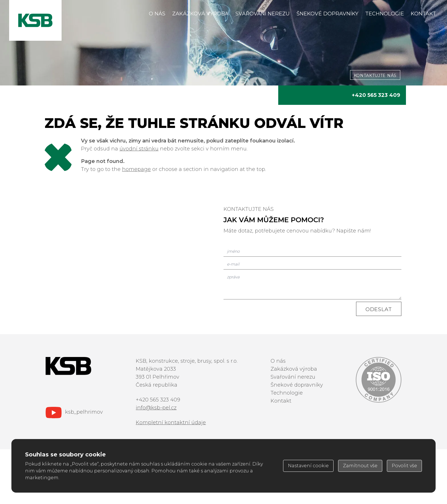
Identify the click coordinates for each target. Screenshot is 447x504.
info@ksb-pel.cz (156, 408)
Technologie (385, 14)
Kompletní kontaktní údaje (171, 423)
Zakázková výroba (200, 14)
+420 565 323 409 (376, 95)
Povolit (404, 466)
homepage (136, 169)
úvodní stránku (139, 149)
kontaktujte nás (375, 76)
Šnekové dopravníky (327, 14)
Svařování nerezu (263, 14)
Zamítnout (360, 466)
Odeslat (379, 309)
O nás (157, 14)
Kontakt (423, 14)
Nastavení (308, 466)
